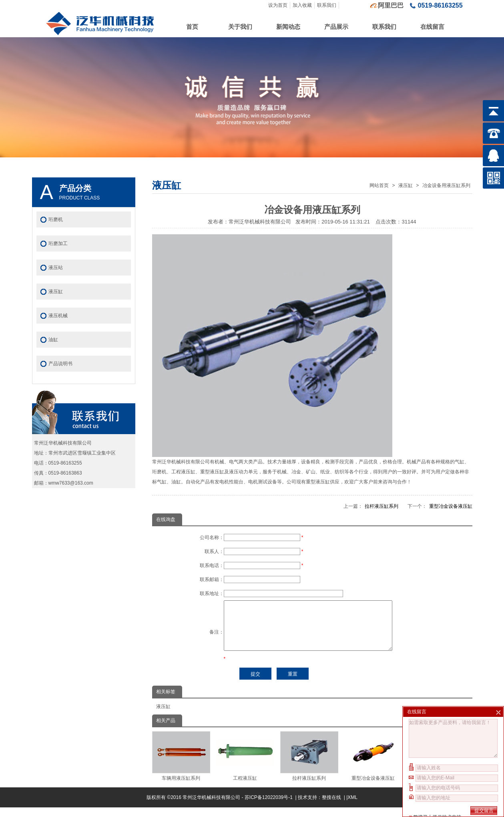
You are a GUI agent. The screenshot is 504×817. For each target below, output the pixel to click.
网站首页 (379, 185)
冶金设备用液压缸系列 (446, 185)
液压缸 (406, 185)
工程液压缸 (245, 766)
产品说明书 (60, 364)
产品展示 (336, 27)
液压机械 (58, 316)
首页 (192, 27)
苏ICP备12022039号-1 (269, 807)
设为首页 (278, 5)
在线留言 (432, 27)
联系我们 (327, 5)
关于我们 (240, 27)
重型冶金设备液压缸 (451, 506)
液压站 (56, 268)
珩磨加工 (58, 243)
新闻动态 (288, 27)
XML (352, 807)
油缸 (53, 340)
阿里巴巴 (391, 5)
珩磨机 (56, 219)
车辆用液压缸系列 (181, 766)
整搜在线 (331, 807)
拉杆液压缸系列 (382, 506)
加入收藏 (302, 5)
